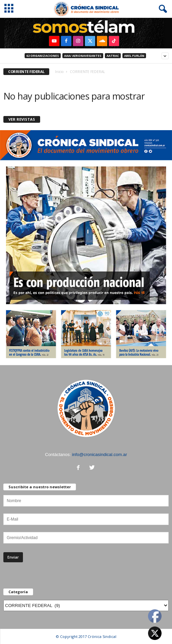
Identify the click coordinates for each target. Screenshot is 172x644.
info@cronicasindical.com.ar (100, 454)
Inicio (59, 72)
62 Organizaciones (43, 56)
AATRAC (113, 56)
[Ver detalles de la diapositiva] (86, 33)
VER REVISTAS (22, 119)
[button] (162, 9)
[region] (86, 33)
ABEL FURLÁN (134, 56)
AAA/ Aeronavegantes (83, 56)
